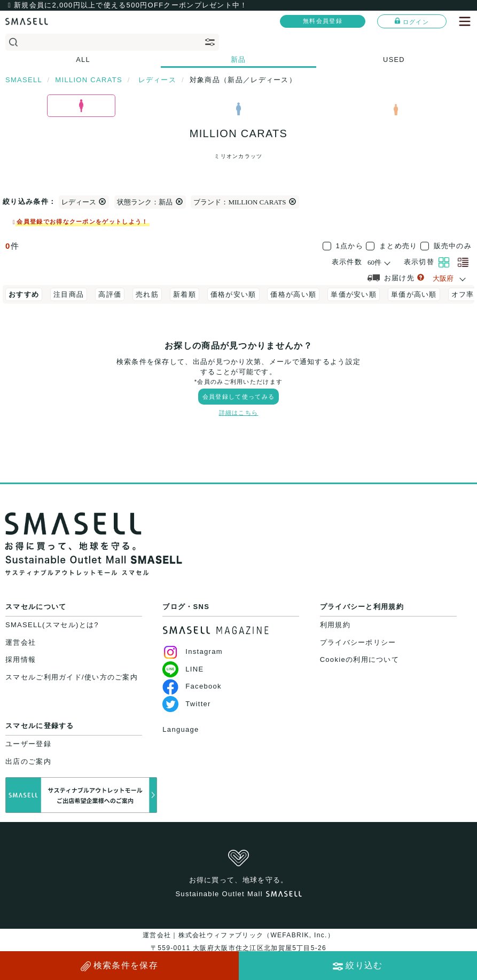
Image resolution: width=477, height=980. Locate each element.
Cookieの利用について (359, 659)
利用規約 (335, 625)
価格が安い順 (233, 294)
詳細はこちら (239, 413)
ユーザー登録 (28, 744)
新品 (238, 60)
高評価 (110, 294)
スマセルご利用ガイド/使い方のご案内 (72, 677)
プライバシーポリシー (358, 642)
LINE (183, 669)
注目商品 (69, 294)
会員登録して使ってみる (238, 397)
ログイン (412, 21)
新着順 (185, 294)
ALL (83, 60)
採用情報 (21, 659)
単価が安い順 (354, 294)
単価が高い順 (414, 294)
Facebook (192, 686)
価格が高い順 (293, 294)
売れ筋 (147, 294)
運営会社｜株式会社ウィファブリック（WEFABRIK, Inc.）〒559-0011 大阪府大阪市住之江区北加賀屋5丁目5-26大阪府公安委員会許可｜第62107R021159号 (238, 948)
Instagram (193, 651)
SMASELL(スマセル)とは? (52, 625)
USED (394, 60)
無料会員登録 (323, 21)
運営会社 (21, 642)
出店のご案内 (28, 761)
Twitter (186, 704)
